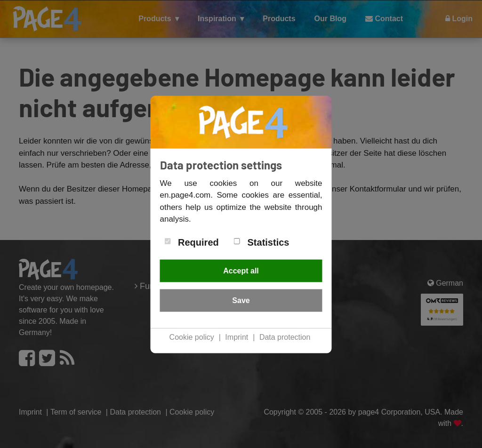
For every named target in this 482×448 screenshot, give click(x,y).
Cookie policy (192, 337)
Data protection (285, 337)
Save (241, 300)
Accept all (241, 270)
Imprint (237, 337)
